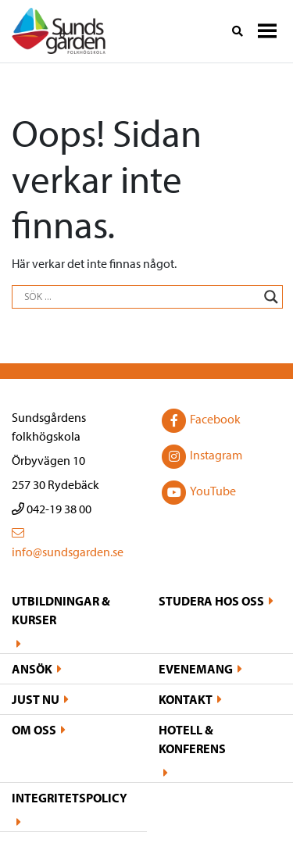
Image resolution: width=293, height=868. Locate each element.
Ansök (32, 669)
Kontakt (186, 699)
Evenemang (196, 669)
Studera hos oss (211, 601)
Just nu (36, 699)
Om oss (34, 730)
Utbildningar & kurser (61, 610)
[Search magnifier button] (271, 297)
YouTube (197, 492)
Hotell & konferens (192, 739)
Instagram (200, 456)
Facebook (200, 420)
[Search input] (140, 297)
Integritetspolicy (70, 798)
